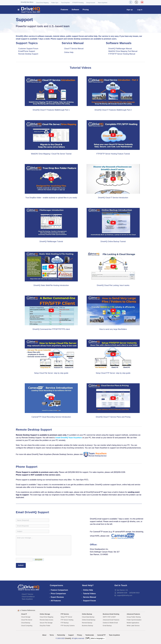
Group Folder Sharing (134, 617)
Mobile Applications (133, 623)
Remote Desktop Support (28, 54)
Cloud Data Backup (88, 617)
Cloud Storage (26, 617)
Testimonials (90, 635)
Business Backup (88, 626)
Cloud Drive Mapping (42, 3)
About (44, 635)
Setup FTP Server (66, 617)
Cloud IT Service (27, 594)
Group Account (91, 3)
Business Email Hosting (111, 614)
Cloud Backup (26, 623)
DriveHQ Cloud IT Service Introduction (113, 198)
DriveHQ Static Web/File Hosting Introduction (51, 285)
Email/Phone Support (27, 51)
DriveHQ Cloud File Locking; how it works (113, 285)
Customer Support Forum (28, 49)
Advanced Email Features (111, 620)
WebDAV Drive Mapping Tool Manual (123, 51)
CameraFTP (101, 635)
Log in (140, 10)
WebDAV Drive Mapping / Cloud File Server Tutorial (51, 154)
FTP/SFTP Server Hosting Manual (122, 54)
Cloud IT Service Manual (74, 49)
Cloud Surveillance (28, 597)
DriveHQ (68, 638)
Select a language (95, 638)
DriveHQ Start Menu (27, 2)
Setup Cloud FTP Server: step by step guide (113, 373)
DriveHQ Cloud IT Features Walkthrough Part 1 (51, 110)
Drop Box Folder (45, 626)
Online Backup (87, 614)
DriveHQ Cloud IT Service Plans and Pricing (113, 417)
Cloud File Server (27, 620)
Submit (21, 565)
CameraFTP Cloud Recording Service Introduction (51, 417)
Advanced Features (133, 614)
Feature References (28, 610)
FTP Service (65, 614)
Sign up (130, 10)
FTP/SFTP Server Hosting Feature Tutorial (113, 154)
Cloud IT (24, 614)
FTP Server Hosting (67, 620)
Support (71, 635)
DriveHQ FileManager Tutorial (51, 241)
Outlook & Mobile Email (110, 623)
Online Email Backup (89, 620)
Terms (52, 635)
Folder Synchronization (134, 620)
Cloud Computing (27, 626)
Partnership (61, 635)
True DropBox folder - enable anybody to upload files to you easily (51, 198)
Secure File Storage (46, 623)
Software (75, 10)
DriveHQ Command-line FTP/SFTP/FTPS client (51, 329)
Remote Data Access (46, 620)
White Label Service (133, 626)
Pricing (86, 10)
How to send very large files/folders (113, 329)
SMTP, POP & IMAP (109, 617)
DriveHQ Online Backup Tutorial (113, 241)
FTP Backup (65, 623)
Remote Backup (87, 623)
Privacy (80, 635)
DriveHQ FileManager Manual (120, 49)
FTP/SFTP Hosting (78, 3)
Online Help (69, 52)
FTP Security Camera (68, 626)
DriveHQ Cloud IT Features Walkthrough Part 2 (113, 110)
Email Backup (107, 626)
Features (64, 10)
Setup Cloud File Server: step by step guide (51, 373)
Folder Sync (55, 3)
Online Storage (45, 614)
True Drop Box (65, 3)
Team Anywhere (102, 3)
